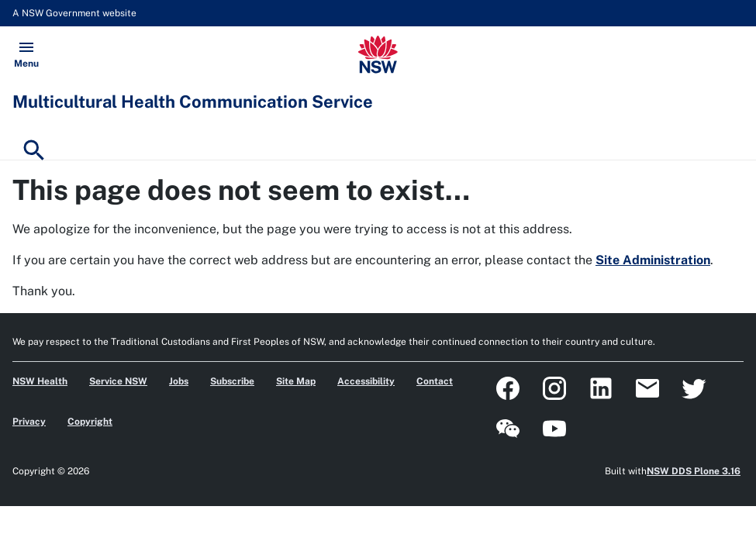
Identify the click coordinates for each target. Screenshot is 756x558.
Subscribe (232, 381)
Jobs (179, 381)
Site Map (296, 381)
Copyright (90, 422)
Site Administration (653, 260)
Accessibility (366, 381)
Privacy (29, 422)
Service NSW (118, 381)
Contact (435, 381)
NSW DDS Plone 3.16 (694, 471)
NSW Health (40, 381)
